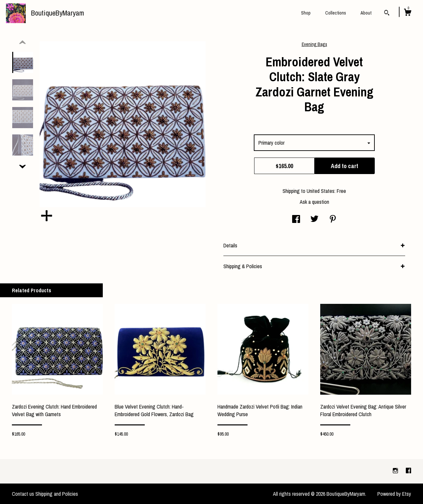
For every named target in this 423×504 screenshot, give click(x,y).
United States (321, 191)
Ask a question (314, 202)
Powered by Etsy (394, 494)
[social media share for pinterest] (333, 220)
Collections (336, 13)
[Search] (387, 14)
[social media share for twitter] (314, 220)
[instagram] (396, 471)
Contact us (23, 494)
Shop (306, 13)
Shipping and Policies (57, 494)
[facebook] (408, 471)
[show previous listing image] (22, 43)
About (366, 13)
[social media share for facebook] (296, 220)
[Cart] (407, 13)
